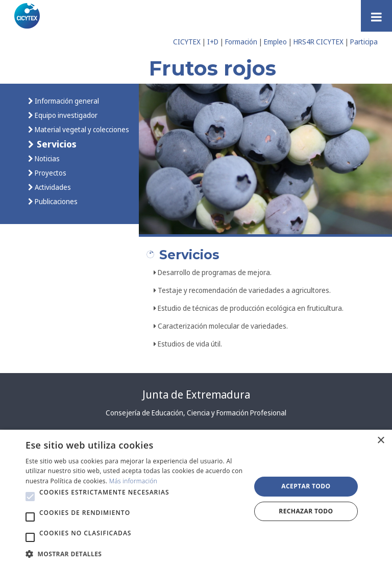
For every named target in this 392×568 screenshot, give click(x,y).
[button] (30, 497)
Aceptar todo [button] (306, 486)
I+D (213, 42)
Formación (241, 42)
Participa (364, 42)
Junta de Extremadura (196, 394)
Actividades (52, 187)
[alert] (196, 499)
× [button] (381, 441)
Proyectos (50, 173)
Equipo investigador (65, 115)
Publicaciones (55, 201)
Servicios (55, 144)
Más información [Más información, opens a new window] (133, 481)
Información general (66, 101)
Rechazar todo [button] (306, 511)
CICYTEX (187, 42)
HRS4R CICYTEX (318, 42)
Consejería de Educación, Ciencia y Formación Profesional (196, 413)
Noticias (46, 158)
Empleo (275, 42)
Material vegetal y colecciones (81, 129)
